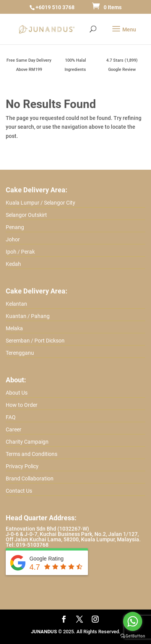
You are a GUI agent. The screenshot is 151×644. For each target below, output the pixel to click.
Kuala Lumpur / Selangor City (41, 203)
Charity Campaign (27, 442)
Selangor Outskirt (26, 215)
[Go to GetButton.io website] (133, 636)
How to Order (22, 405)
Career (14, 429)
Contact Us (19, 491)
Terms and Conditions (32, 454)
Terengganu (20, 353)
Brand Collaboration (30, 478)
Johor (13, 239)
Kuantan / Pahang (28, 316)
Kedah (13, 264)
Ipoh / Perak (20, 252)
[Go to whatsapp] (133, 621)
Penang (15, 227)
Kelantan (16, 304)
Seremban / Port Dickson (35, 341)
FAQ (11, 417)
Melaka (14, 328)
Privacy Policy (22, 466)
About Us (17, 393)
